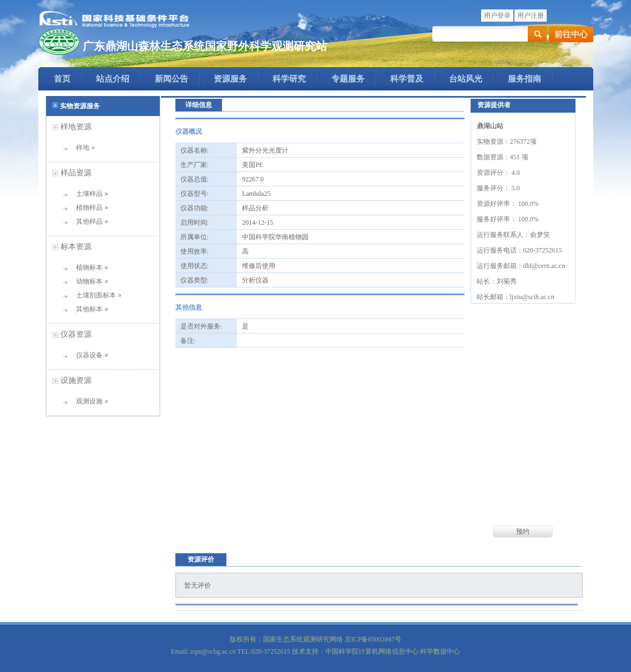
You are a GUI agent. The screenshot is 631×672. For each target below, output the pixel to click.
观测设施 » (89, 401)
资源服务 (230, 79)
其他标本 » (89, 309)
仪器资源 (76, 334)
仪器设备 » (89, 355)
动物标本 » (89, 281)
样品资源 (76, 173)
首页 (62, 79)
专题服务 (348, 79)
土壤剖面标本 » (95, 295)
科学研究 (289, 79)
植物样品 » (89, 208)
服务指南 (524, 79)
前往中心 (571, 34)
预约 (523, 532)
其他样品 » (89, 221)
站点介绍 (113, 79)
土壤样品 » (89, 194)
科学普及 (407, 79)
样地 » (82, 148)
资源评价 (201, 559)
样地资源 (76, 127)
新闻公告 (171, 79)
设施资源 (76, 380)
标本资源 (76, 246)
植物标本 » (89, 267)
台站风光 (466, 79)
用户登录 (497, 16)
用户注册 (531, 16)
